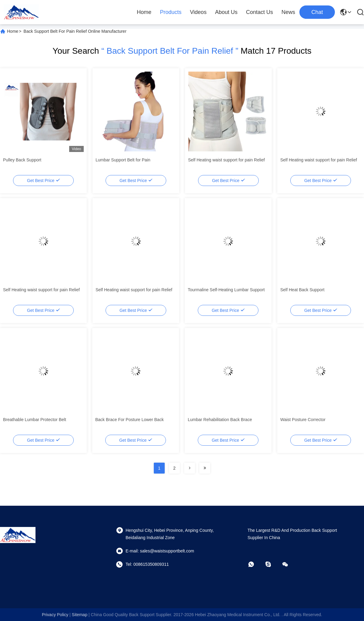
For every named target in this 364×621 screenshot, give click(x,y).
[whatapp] (255, 564)
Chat (317, 12)
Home (144, 12)
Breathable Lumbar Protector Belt (35, 420)
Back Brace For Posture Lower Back (130, 420)
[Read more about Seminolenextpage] (190, 468)
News (288, 12)
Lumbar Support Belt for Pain (123, 160)
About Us (226, 12)
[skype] (272, 564)
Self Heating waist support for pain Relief (226, 160)
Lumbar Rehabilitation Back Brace (220, 420)
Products (171, 12)
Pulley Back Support (22, 160)
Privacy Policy (55, 615)
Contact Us (260, 12)
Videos (198, 12)
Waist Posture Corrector (303, 420)
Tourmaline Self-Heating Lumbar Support (226, 290)
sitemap (80, 615)
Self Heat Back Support (302, 290)
